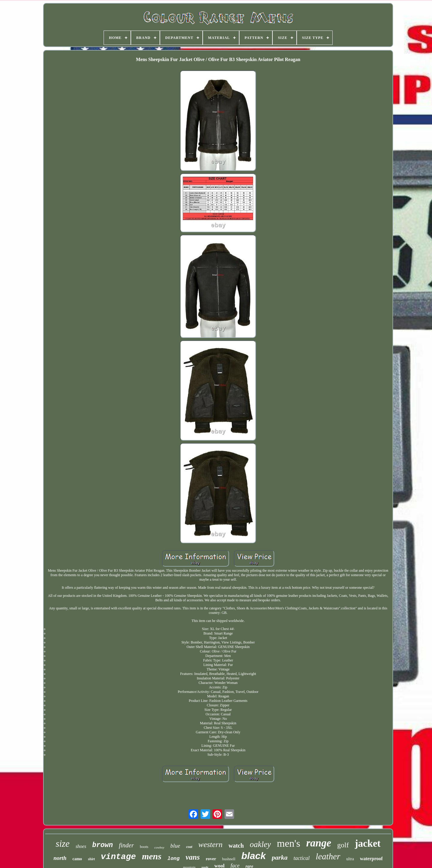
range (319, 843)
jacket (368, 843)
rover (211, 859)
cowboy (159, 847)
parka (280, 857)
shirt (91, 859)
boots (144, 847)
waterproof (371, 859)
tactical (301, 858)
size (63, 844)
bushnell (229, 859)
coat (189, 847)
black (254, 856)
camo (77, 859)
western (210, 845)
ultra (350, 859)
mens (152, 856)
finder (126, 845)
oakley (260, 844)
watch (236, 846)
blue (175, 846)
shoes (81, 846)
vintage (119, 857)
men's (289, 843)
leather (328, 856)
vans (193, 857)
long (173, 859)
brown (103, 845)
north (60, 858)
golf (343, 845)
